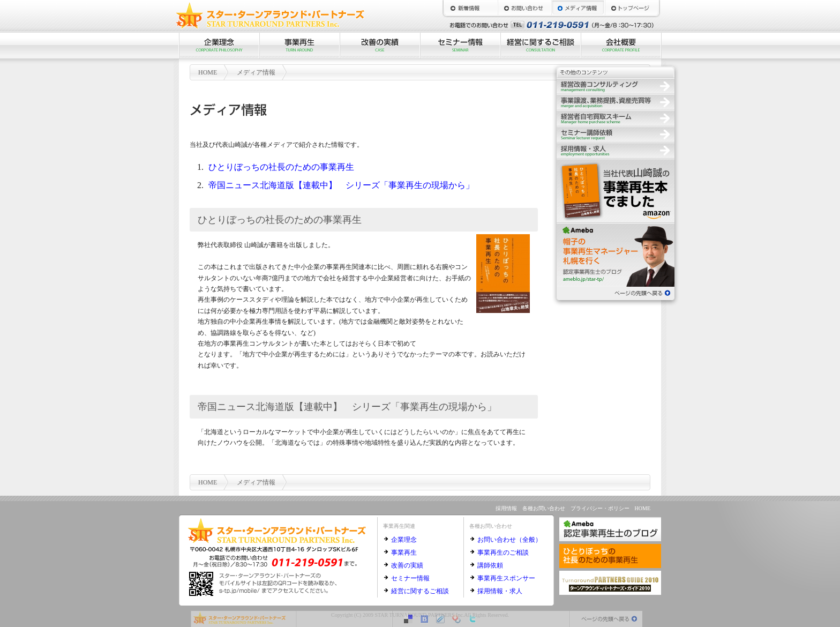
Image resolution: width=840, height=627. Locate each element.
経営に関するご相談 (541, 46)
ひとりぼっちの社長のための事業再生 (281, 167)
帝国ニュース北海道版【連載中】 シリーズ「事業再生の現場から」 (341, 185)
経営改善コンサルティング (616, 86)
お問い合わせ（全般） (509, 540)
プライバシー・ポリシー (600, 508)
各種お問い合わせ (544, 508)
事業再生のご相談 (503, 553)
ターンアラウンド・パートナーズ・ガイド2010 (610, 583)
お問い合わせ (524, 8)
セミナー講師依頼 (616, 134)
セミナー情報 (460, 46)
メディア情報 (578, 8)
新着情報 (471, 8)
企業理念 (219, 46)
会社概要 (621, 46)
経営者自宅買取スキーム (616, 118)
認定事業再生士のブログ (616, 255)
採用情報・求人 (500, 591)
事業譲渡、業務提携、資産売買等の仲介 (616, 102)
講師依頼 (490, 565)
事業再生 (299, 46)
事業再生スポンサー (506, 578)
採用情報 (616, 150)
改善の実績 (380, 46)
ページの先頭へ (616, 292)
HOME (632, 8)
